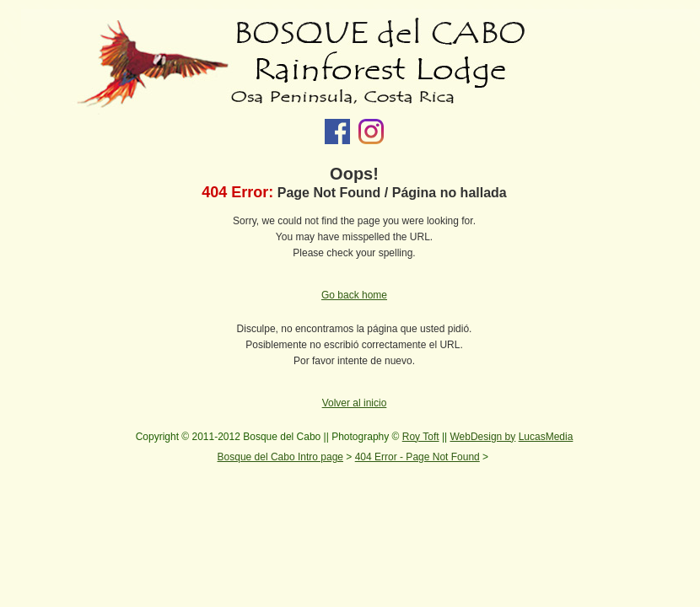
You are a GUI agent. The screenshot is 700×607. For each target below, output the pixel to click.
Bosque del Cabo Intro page (280, 457)
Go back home (354, 295)
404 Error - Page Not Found (417, 457)
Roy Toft (421, 437)
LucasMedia (546, 437)
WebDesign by (482, 437)
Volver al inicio (355, 403)
